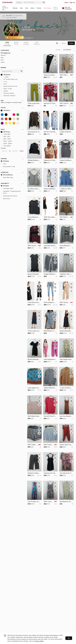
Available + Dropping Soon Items (11, 192)
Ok (69, 638)
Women (15, 8)
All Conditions (7, 175)
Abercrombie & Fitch (9, 86)
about (64, 43)
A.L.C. (4, 82)
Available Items (7, 188)
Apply (22, 151)
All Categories (6, 53)
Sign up (72, 2)
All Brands (6, 75)
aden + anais (6, 89)
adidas (4, 91)
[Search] (33, 2)
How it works (56, 8)
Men (21, 8)
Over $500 (6, 146)
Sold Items (6, 199)
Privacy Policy (39, 641)
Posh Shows (47, 8)
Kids (27, 8)
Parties (39, 8)
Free (3, 164)
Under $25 (6, 134)
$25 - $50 (5, 136)
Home (32, 8)
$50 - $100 (6, 139)
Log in (66, 2)
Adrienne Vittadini (8, 96)
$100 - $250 (6, 141)
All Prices (5, 132)
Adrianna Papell (7, 93)
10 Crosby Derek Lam (9, 79)
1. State (5, 77)
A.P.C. (4, 84)
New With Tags (7, 177)
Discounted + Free (8, 167)
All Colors (5, 110)
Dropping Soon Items (9, 196)
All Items (5, 161)
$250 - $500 (6, 143)
